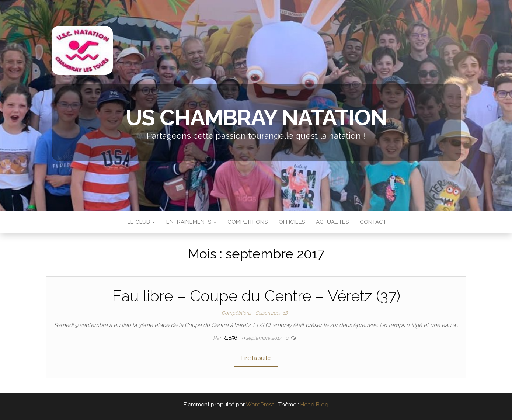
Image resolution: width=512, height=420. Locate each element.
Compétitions (248, 222)
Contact (373, 222)
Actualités (332, 222)
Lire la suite (256, 358)
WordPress (260, 405)
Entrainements (191, 222)
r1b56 (231, 338)
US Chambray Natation (256, 118)
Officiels (292, 222)
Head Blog (314, 405)
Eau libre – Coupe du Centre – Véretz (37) (256, 296)
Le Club (141, 222)
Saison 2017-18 (271, 313)
